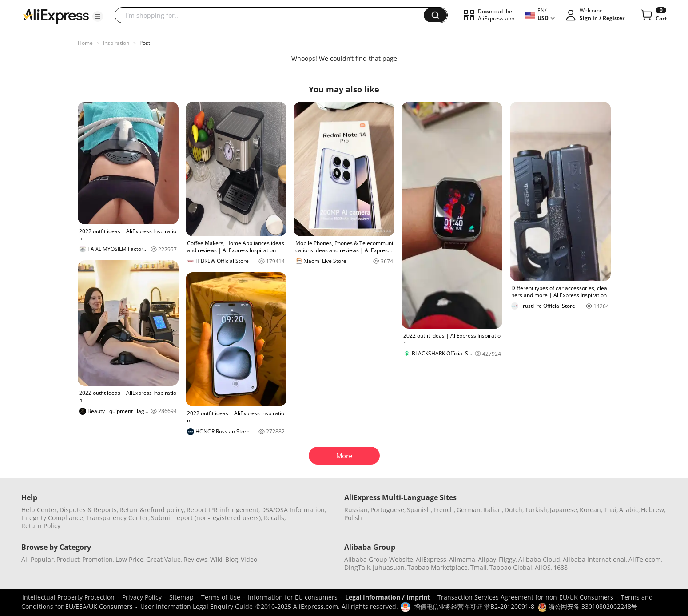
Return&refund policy (152, 510)
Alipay (487, 559)
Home (85, 43)
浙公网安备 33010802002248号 (588, 606)
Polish (353, 518)
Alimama (462, 559)
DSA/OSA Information (293, 510)
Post (145, 43)
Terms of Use (221, 597)
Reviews (195, 559)
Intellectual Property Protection (68, 597)
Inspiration (116, 43)
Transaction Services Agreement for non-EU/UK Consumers (525, 597)
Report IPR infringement (223, 510)
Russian (356, 510)
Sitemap (181, 597)
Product (68, 559)
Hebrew (652, 510)
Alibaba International (594, 559)
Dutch (513, 510)
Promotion (97, 559)
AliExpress (431, 559)
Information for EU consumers (293, 597)
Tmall (479, 567)
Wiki (216, 559)
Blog (232, 559)
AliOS (543, 567)
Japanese (563, 510)
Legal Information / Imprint (388, 597)
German (469, 510)
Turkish (536, 510)
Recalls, (275, 518)
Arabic (629, 510)
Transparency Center (117, 518)
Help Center (39, 510)
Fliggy (507, 559)
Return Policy (41, 526)
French (444, 510)
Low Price (129, 559)
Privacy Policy (142, 597)
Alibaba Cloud (539, 559)
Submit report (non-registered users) (206, 518)
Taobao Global (511, 567)
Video (249, 559)
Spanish (419, 510)
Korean (590, 510)
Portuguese (387, 510)
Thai (610, 510)
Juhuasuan (389, 567)
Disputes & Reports (88, 510)
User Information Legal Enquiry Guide (197, 606)
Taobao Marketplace (437, 567)
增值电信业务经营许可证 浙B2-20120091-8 (474, 606)
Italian (493, 510)
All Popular (38, 559)
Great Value (163, 559)
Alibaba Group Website (379, 559)
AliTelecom (645, 559)
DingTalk (357, 567)
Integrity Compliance (52, 518)
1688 (561, 567)
